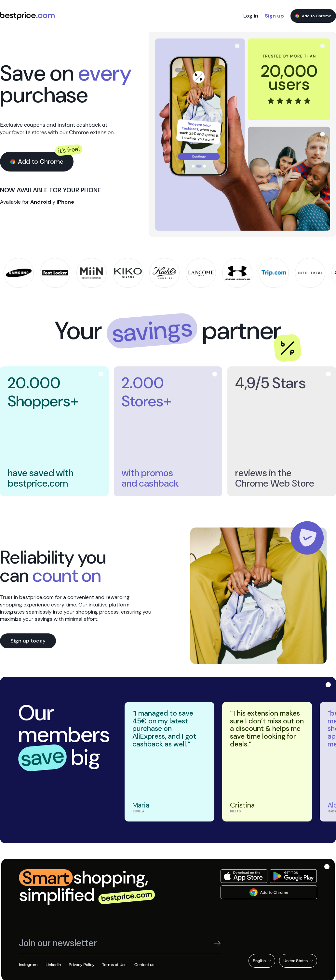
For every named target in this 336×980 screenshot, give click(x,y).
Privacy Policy (81, 965)
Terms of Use (114, 965)
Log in (251, 16)
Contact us (144, 965)
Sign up (274, 16)
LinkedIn (53, 965)
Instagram (28, 965)
